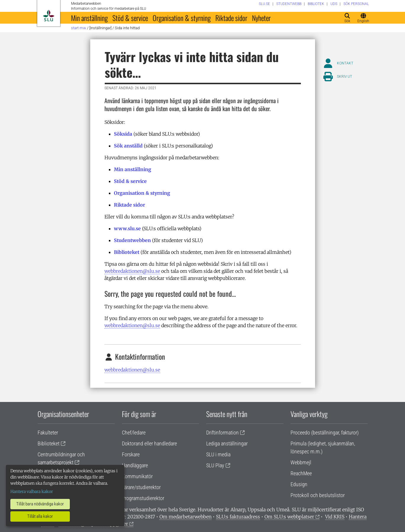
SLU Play (215, 465)
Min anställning (89, 18)
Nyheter (261, 18)
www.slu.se (127, 228)
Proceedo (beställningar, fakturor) (325, 433)
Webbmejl (301, 462)
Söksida (123, 134)
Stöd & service (130, 18)
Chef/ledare (134, 433)
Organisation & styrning (182, 18)
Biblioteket (127, 252)
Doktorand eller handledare (149, 443)
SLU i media (218, 454)
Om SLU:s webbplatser (289, 517)
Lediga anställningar (227, 443)
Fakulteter (48, 433)
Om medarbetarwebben (185, 517)
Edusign (299, 484)
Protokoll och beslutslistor (318, 495)
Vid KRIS (335, 517)
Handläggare (135, 465)
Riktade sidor (231, 18)
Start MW (79, 28)
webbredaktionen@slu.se (132, 271)
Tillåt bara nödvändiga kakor (40, 504)
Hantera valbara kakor (32, 492)
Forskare (131, 454)
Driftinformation (222, 433)
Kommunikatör (137, 476)
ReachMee (301, 473)
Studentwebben (132, 240)
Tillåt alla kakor (40, 516)
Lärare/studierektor (141, 487)
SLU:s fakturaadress (238, 517)
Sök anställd (128, 146)
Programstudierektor (143, 498)
